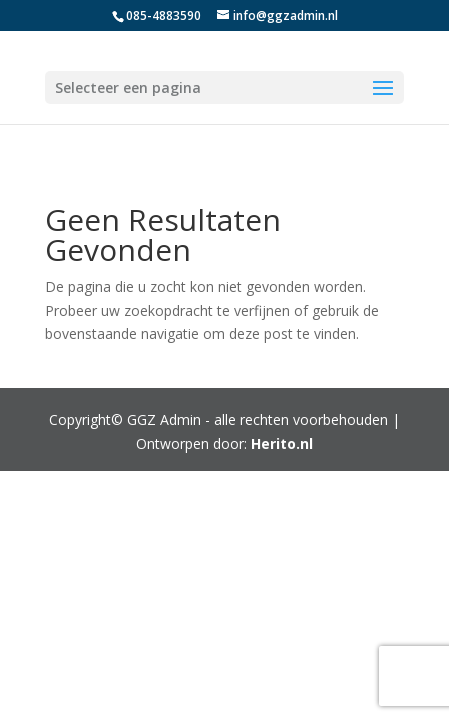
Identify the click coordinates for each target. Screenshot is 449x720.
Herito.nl (282, 443)
